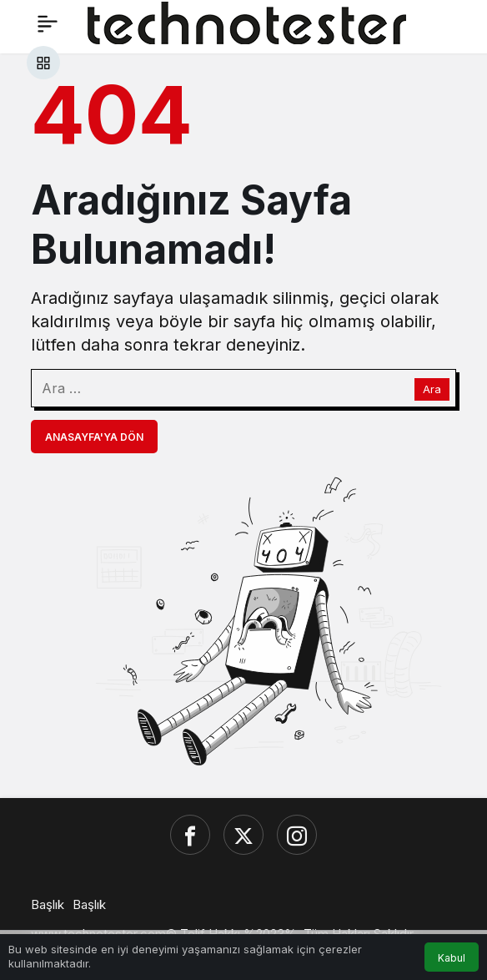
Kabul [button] (452, 958)
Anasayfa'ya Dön (94, 437)
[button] (43, 63)
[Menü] (48, 23)
